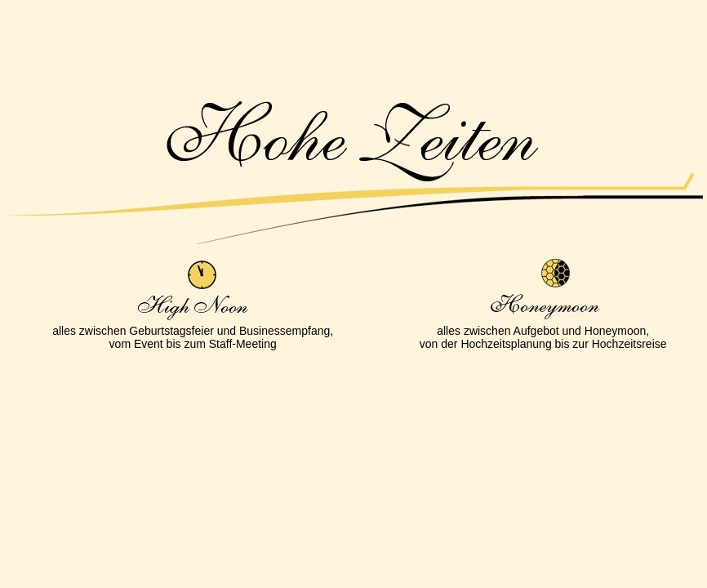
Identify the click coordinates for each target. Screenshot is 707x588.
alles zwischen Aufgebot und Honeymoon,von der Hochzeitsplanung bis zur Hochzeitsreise (543, 337)
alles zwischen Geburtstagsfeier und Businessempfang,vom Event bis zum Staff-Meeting (193, 337)
